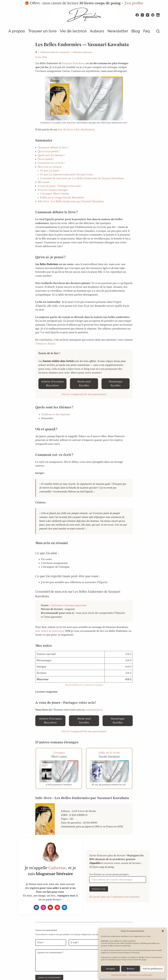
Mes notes (44, 182)
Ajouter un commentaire (50, 953)
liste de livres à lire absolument (76, 130)
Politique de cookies (119, 975)
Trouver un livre (42, 31)
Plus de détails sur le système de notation (84, 685)
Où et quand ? (46, 159)
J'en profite (134, 3)
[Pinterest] (153, 15)
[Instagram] (142, 15)
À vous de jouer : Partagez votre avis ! (60, 186)
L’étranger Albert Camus (55, 194)
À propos (17, 31)
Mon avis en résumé (50, 167)
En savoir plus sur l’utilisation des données (114, 897)
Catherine (57, 868)
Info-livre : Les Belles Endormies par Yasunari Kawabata (71, 201)
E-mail (75, 943)
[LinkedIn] (158, 15)
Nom (41, 943)
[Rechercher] (158, 31)
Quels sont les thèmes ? (51, 155)
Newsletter (118, 31)
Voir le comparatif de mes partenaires (84, 394)
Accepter (110, 969)
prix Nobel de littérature (50, 631)
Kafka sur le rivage (109, 752)
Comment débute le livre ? (53, 148)
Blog (136, 31)
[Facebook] (137, 15)
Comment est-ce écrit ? (51, 163)
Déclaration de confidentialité (141, 975)
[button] (163, 931)
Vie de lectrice (73, 31)
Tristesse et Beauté (45, 344)
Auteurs (97, 31)
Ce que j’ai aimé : (50, 171)
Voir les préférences (153, 969)
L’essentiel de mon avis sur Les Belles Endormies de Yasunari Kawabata (82, 178)
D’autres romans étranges (53, 190)
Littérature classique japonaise (69, 605)
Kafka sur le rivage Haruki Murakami (62, 198)
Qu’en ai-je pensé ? (49, 151)
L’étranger (59, 752)
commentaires (94, 710)
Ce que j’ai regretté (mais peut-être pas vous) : (67, 174)
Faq (147, 31)
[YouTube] (148, 15)
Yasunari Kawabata (73, 63)
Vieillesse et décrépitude (56, 414)
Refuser (131, 969)
